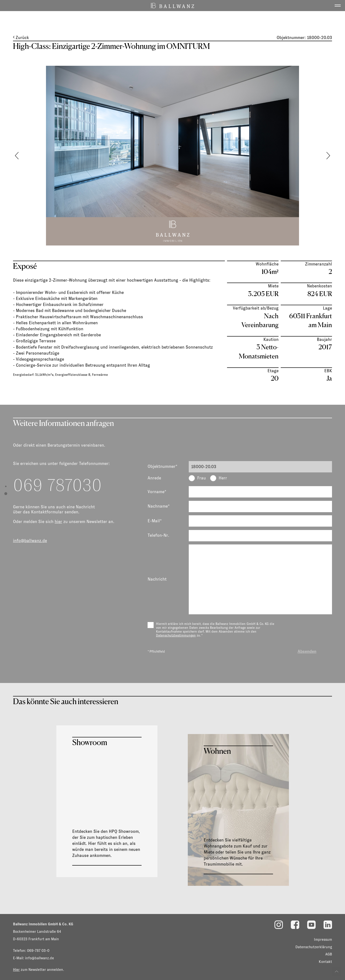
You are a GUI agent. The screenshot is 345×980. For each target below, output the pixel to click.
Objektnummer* (163, 466)
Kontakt (325, 962)
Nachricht (157, 579)
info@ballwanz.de (30, 541)
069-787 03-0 (38, 950)
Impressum (323, 939)
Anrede (154, 478)
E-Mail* (155, 521)
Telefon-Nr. (158, 535)
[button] (328, 156)
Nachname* (159, 506)
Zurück (21, 38)
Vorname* (157, 492)
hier (58, 522)
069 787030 (57, 485)
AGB (329, 954)
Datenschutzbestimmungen (176, 635)
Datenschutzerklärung (314, 947)
